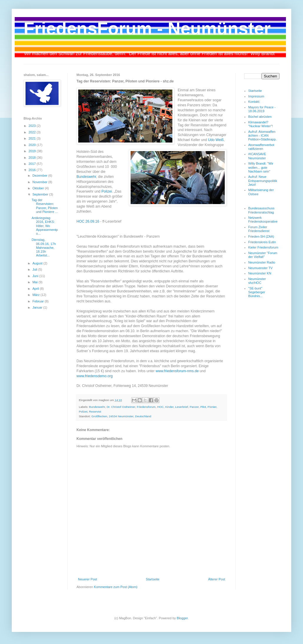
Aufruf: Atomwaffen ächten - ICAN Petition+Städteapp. (262, 135)
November (40, 182)
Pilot (203, 407)
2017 (33, 164)
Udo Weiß (216, 140)
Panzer (194, 407)
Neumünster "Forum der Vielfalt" (263, 255)
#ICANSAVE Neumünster (257, 156)
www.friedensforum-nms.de (177, 371)
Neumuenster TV (260, 268)
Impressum (256, 96)
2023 (33, 126)
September (41, 194)
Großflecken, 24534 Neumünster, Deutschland (121, 416)
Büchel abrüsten (260, 117)
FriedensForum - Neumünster (147, 28)
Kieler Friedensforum (263, 247)
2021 (33, 138)
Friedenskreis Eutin (262, 242)
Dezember (40, 176)
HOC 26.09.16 (88, 221)
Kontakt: (254, 102)
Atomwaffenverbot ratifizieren (261, 147)
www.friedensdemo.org (95, 376)
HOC (160, 407)
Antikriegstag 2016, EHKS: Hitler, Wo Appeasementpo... (45, 226)
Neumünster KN (260, 273)
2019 (33, 151)
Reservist (95, 412)
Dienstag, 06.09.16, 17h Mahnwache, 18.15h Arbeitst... (44, 247)
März (36, 295)
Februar (39, 301)
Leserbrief (182, 407)
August (38, 263)
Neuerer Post (88, 579)
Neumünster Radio (262, 262)
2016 (33, 170)
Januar (38, 307)
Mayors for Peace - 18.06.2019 (262, 109)
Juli (35, 269)
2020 (33, 145)
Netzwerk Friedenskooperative (263, 220)
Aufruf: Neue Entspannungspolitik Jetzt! (263, 181)
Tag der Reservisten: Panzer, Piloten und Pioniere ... (45, 206)
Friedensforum (146, 407)
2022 (33, 132)
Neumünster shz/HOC (257, 281)
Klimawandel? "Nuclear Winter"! (261, 124)
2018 (33, 158)
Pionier (212, 407)
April (36, 289)
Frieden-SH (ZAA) (261, 236)
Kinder (169, 407)
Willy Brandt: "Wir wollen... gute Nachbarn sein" (261, 167)
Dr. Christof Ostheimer (121, 407)
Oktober (39, 188)
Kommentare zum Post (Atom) (116, 587)
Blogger (182, 618)
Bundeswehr (86, 177)
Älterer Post (217, 579)
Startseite (152, 579)
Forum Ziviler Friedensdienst (259, 229)
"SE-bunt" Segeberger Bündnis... (257, 292)
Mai (35, 282)
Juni (36, 276)
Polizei (107, 191)
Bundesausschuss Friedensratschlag (261, 210)
